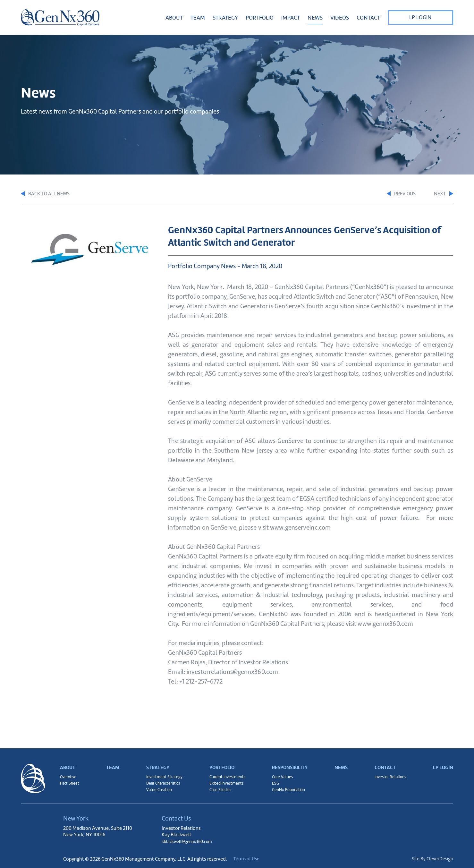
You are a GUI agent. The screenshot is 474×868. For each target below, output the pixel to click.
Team (198, 18)
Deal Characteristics (161, 781)
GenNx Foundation (286, 789)
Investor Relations (389, 773)
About (69, 759)
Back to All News (49, 194)
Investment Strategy (162, 773)
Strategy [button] (225, 18)
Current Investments (224, 773)
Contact (384, 759)
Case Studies (216, 789)
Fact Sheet (70, 781)
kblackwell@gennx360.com (191, 841)
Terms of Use (256, 859)
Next (442, 194)
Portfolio (219, 759)
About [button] (174, 18)
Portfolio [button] (260, 18)
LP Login (420, 17)
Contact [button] (368, 18)
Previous (387, 194)
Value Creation (156, 789)
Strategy (156, 759)
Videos (340, 18)
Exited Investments (223, 781)
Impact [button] (291, 18)
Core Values (279, 773)
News (315, 18)
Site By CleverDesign (432, 859)
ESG (271, 781)
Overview (69, 773)
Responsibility (288, 759)
